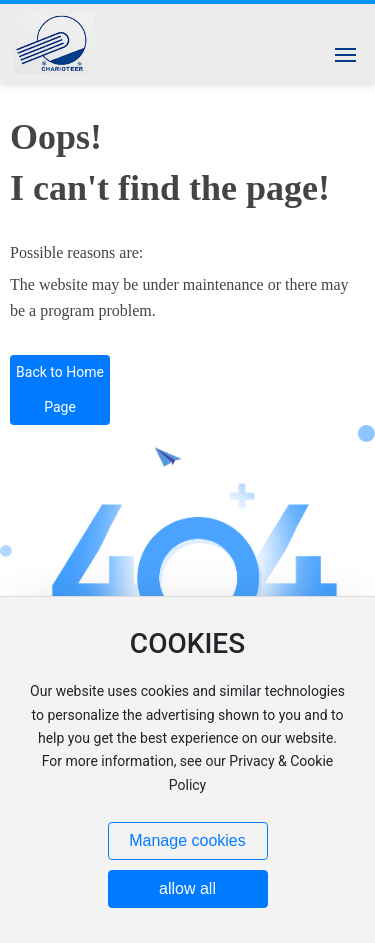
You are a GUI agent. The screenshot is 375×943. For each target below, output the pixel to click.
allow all (187, 888)
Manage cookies (187, 840)
